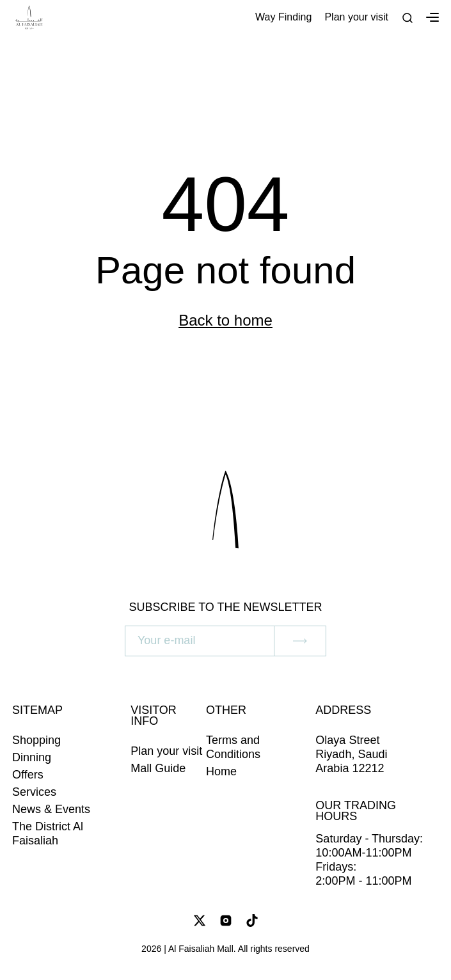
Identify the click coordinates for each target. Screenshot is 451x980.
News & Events (51, 809)
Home (221, 771)
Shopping (36, 740)
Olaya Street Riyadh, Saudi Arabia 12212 (351, 754)
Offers (28, 775)
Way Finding (283, 17)
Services (34, 792)
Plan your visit (356, 17)
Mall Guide (158, 768)
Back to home (225, 320)
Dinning (32, 757)
